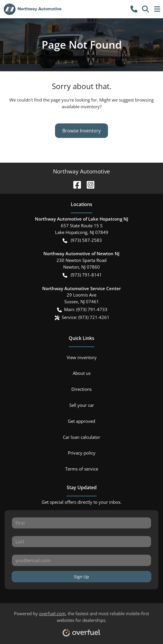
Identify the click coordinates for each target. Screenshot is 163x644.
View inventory (82, 357)
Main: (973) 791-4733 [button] (82, 309)
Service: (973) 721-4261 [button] (82, 317)
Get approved (81, 421)
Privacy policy (82, 453)
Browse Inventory (81, 131)
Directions (81, 389)
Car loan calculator (81, 437)
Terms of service (82, 469)
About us (82, 373)
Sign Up (81, 577)
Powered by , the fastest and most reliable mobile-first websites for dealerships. (81, 622)
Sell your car (82, 405)
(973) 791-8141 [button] (82, 275)
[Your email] (81, 560)
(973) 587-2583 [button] (82, 240)
